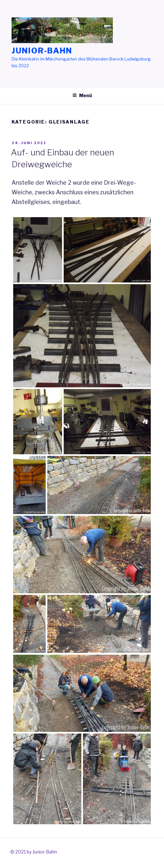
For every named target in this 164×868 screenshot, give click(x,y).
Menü (82, 95)
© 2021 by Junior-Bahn (34, 852)
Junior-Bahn (42, 51)
